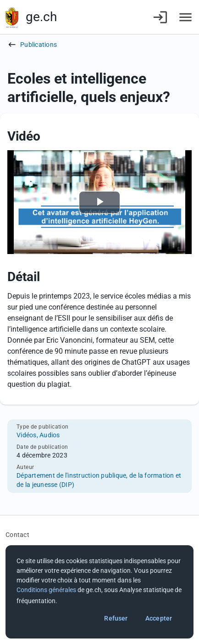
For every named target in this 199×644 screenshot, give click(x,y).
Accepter (159, 618)
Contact (17, 535)
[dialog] (99, 592)
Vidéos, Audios (38, 435)
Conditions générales (46, 590)
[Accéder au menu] (185, 17)
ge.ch (41, 17)
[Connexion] (160, 17)
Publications (39, 45)
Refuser (116, 618)
